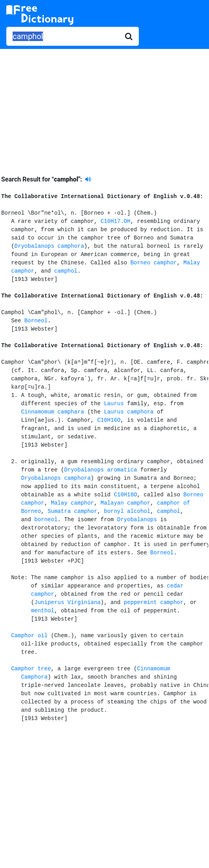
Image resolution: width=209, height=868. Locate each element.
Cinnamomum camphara (52, 412)
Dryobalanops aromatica (101, 470)
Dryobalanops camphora (49, 246)
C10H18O (126, 495)
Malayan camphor (125, 503)
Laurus (114, 404)
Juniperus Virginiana (67, 602)
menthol (43, 611)
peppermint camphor (154, 602)
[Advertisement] (104, 106)
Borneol (36, 321)
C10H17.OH (116, 221)
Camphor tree (31, 669)
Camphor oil (29, 636)
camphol (66, 271)
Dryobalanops (137, 520)
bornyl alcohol (127, 511)
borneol (46, 520)
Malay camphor (72, 503)
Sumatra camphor (73, 511)
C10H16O (109, 420)
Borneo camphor (154, 263)
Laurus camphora (129, 412)
